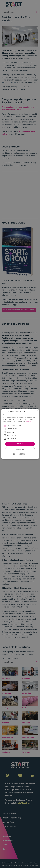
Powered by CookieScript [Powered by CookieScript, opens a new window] (20, 457)
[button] (5, 426)
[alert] (20, 434)
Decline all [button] (20, 449)
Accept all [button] (20, 444)
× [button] (37, 411)
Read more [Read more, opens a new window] (29, 421)
